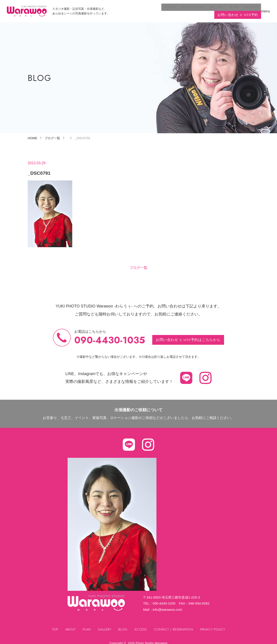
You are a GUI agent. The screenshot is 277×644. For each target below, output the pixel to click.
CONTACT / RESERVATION (174, 625)
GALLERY (168, 9)
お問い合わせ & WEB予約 (237, 9)
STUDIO (123, 9)
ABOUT (69, 625)
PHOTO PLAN (145, 9)
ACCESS (200, 9)
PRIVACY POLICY (214, 625)
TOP (54, 625)
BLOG (184, 9)
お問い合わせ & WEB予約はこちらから (188, 335)
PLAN (86, 625)
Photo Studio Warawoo (152, 639)
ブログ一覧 (138, 263)
